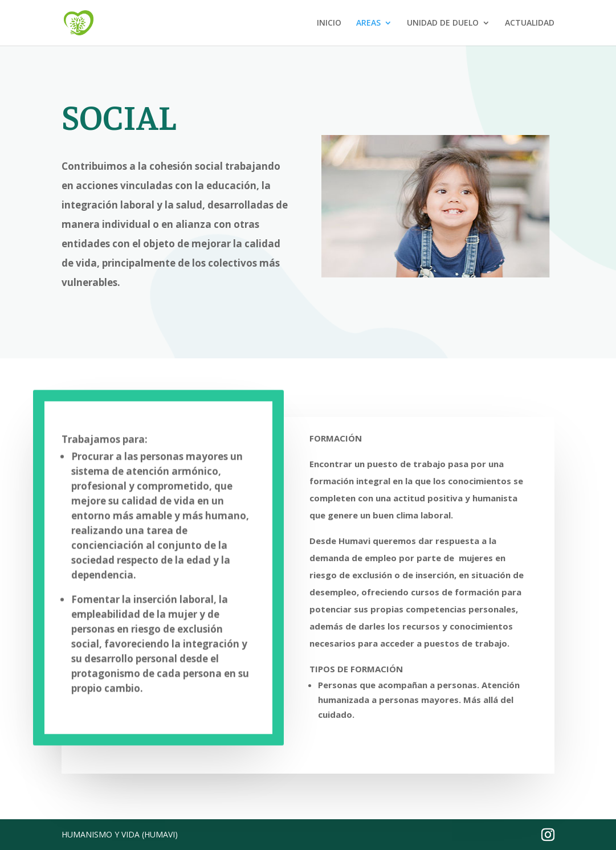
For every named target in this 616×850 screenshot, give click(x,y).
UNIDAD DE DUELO (443, 23)
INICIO (329, 23)
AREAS (368, 23)
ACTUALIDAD (530, 23)
